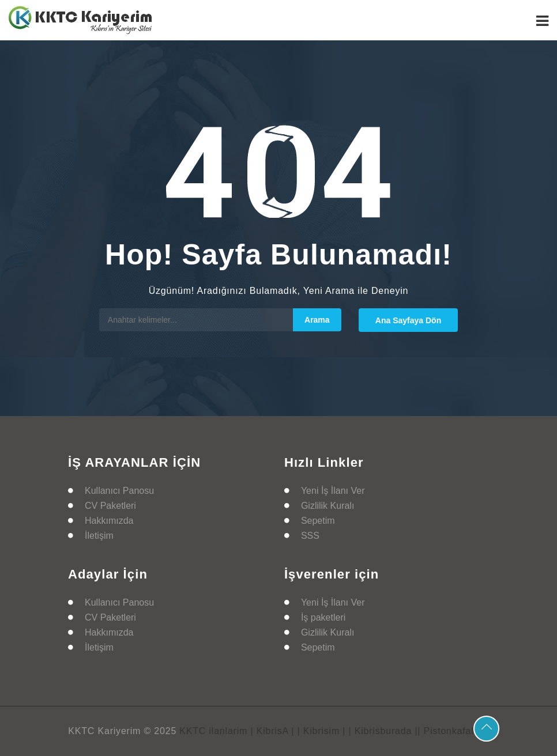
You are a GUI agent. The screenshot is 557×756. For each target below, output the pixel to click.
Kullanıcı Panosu (119, 491)
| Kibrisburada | (383, 731)
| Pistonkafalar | (453, 731)
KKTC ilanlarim (213, 731)
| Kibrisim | (322, 731)
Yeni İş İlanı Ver (333, 491)
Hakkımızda (109, 521)
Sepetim (318, 521)
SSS (310, 536)
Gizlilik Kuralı (328, 506)
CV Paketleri (110, 506)
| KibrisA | (272, 731)
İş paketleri (323, 617)
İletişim (99, 536)
